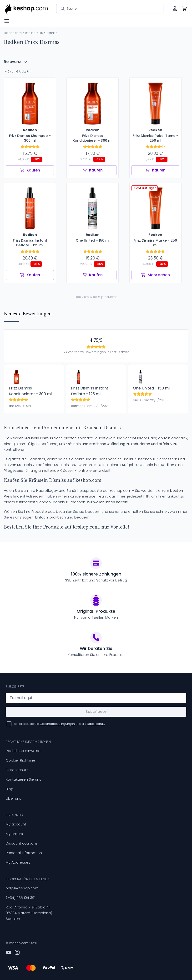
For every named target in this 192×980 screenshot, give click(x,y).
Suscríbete (96, 712)
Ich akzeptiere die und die (60, 724)
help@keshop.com (22, 888)
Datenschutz (17, 770)
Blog (10, 789)
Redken (30, 33)
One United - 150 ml (151, 388)
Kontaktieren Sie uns (23, 779)
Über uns (13, 798)
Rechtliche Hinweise (23, 751)
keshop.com (13, 33)
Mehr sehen (155, 275)
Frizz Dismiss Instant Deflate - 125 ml (90, 391)
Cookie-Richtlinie (20, 760)
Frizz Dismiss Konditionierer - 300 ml (30, 391)
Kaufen (30, 170)
